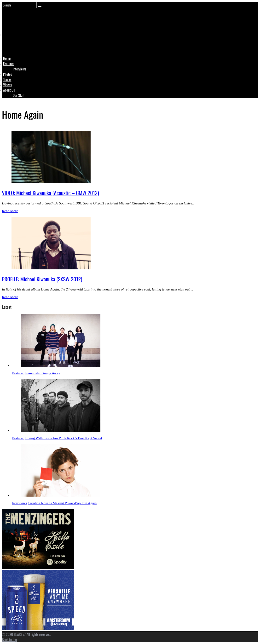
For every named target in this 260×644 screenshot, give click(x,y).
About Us (9, 90)
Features (9, 64)
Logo (15, 44)
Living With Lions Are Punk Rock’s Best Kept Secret (64, 438)
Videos (7, 85)
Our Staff (19, 95)
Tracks (7, 79)
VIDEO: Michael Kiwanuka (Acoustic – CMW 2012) (50, 193)
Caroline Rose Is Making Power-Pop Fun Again (62, 503)
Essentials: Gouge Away (43, 373)
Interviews (19, 69)
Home (7, 58)
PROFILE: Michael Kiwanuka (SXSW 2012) (42, 279)
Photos (8, 74)
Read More (10, 211)
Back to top (9, 639)
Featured (18, 373)
